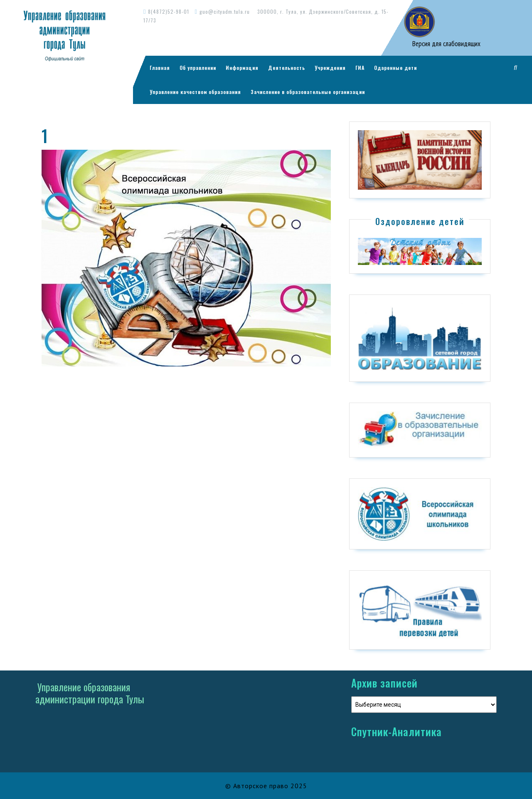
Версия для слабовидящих (446, 44)
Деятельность (287, 68)
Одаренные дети (395, 68)
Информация (242, 68)
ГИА (360, 68)
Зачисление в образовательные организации (308, 92)
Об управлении (198, 68)
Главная (160, 68)
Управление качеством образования (195, 92)
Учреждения (330, 68)
